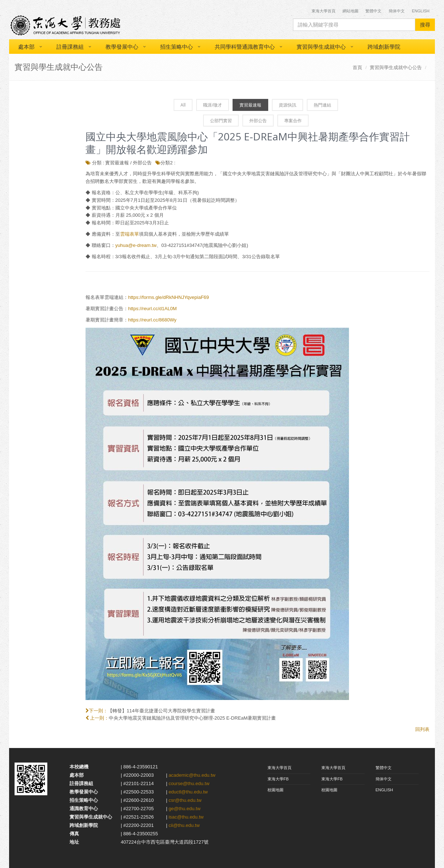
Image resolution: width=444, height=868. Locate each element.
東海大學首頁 (324, 11)
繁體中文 (373, 11)
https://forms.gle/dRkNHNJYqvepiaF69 (169, 297)
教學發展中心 (122, 47)
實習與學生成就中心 (321, 47)
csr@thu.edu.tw (185, 800)
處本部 (26, 47)
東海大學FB (278, 779)
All (183, 105)
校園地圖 (275, 790)
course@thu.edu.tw (189, 783)
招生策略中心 (177, 47)
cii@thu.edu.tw (184, 825)
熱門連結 (322, 105)
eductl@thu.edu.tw (188, 792)
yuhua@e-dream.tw (136, 245)
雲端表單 (130, 234)
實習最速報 (250, 105)
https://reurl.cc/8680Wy (152, 320)
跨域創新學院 (384, 47)
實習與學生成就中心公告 (396, 67)
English (421, 11)
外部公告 (258, 121)
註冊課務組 (70, 47)
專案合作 (293, 121)
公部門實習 (221, 121)
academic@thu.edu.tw (192, 775)
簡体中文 (397, 11)
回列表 (422, 729)
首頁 (357, 67)
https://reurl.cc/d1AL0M (152, 309)
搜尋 (425, 25)
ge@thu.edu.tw (185, 809)
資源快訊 (288, 105)
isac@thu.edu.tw (186, 817)
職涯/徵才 (213, 105)
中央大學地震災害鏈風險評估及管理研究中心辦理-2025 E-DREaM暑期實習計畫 (192, 718)
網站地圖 (350, 11)
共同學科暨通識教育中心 (245, 47)
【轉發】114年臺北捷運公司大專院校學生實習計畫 (161, 711)
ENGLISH (384, 790)
